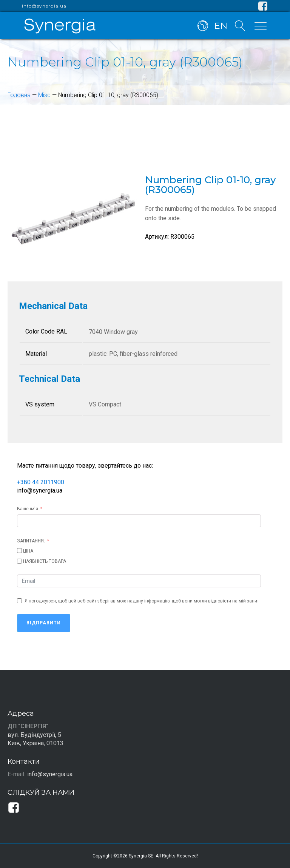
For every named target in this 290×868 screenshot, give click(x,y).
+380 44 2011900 (41, 482)
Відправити (44, 623)
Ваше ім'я (28, 509)
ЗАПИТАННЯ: (31, 541)
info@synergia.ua (44, 6)
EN (221, 26)
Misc (44, 95)
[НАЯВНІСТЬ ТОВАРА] (19, 561)
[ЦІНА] (19, 551)
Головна (19, 95)
